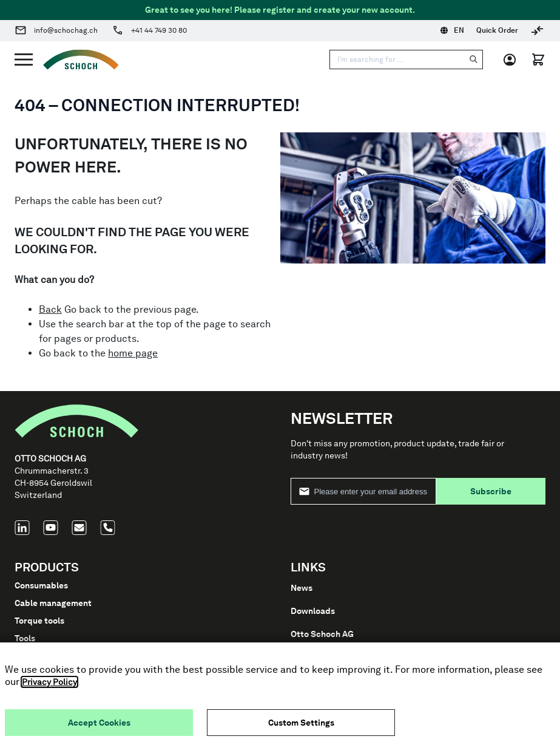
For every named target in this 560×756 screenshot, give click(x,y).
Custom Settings (301, 723)
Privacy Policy (49, 682)
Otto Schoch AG (322, 634)
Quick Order (497, 30)
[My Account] (514, 60)
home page (133, 353)
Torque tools (39, 621)
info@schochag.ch (66, 30)
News (302, 588)
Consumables (41, 585)
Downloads (313, 611)
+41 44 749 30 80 (159, 30)
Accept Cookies (99, 723)
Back (50, 309)
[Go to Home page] (76, 60)
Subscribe (491, 491)
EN (452, 30)
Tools (25, 638)
